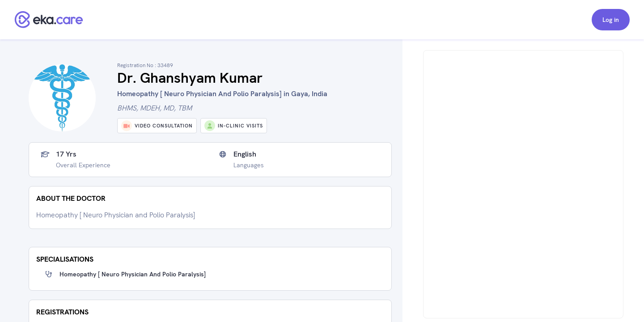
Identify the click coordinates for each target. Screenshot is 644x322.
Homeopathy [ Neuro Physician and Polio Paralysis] (133, 274)
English (245, 154)
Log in (611, 20)
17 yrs (66, 154)
